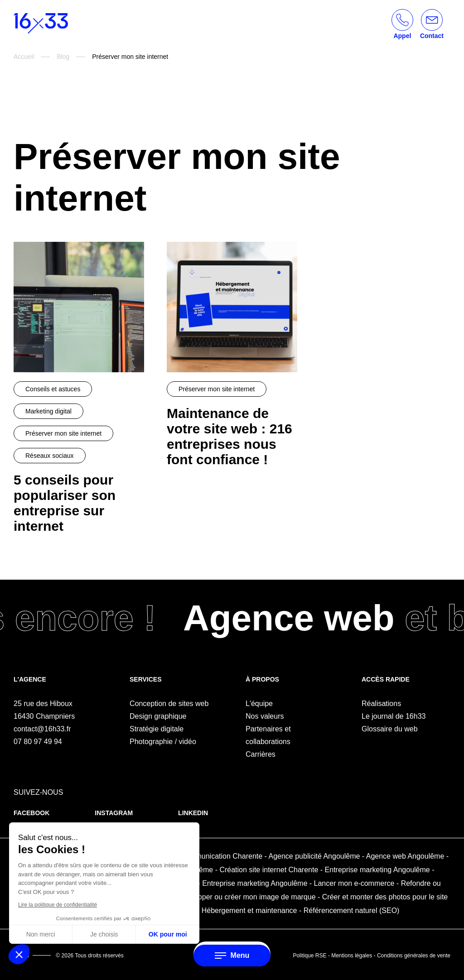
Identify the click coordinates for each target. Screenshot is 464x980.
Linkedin (193, 813)
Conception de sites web (169, 704)
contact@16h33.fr (42, 729)
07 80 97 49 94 (38, 742)
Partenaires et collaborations (268, 735)
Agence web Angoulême (405, 856)
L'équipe (259, 704)
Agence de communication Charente (204, 856)
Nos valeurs (265, 716)
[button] (19, 954)
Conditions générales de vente (414, 956)
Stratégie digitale (157, 729)
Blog (63, 57)
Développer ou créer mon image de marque (246, 897)
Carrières (261, 754)
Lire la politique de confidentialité (58, 905)
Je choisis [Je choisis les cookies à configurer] (104, 934)
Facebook (31, 813)
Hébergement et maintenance (249, 910)
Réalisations (381, 704)
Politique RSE (309, 956)
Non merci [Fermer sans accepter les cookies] (41, 934)
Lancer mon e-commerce (354, 883)
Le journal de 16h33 (394, 716)
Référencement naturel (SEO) (352, 910)
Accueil (24, 57)
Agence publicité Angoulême (314, 856)
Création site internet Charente (269, 870)
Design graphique (158, 716)
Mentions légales (352, 956)
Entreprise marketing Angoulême (377, 870)
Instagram (114, 813)
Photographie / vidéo (163, 742)
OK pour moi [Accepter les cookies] (168, 934)
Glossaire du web (390, 729)
